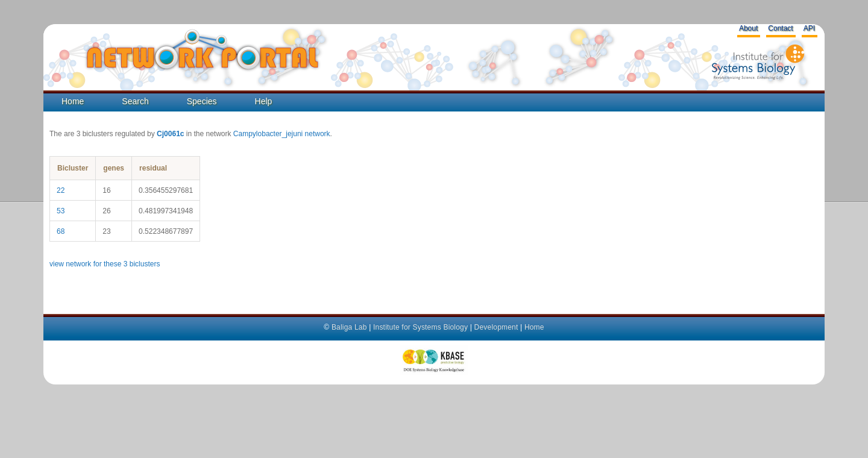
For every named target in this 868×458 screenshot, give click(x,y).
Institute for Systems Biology (420, 327)
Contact (780, 28)
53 (61, 211)
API (809, 28)
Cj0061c (170, 134)
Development (496, 327)
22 (61, 190)
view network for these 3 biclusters (105, 264)
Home (73, 101)
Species (202, 101)
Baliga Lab (349, 327)
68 (61, 231)
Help (264, 101)
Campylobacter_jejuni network (282, 134)
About (748, 28)
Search (135, 101)
